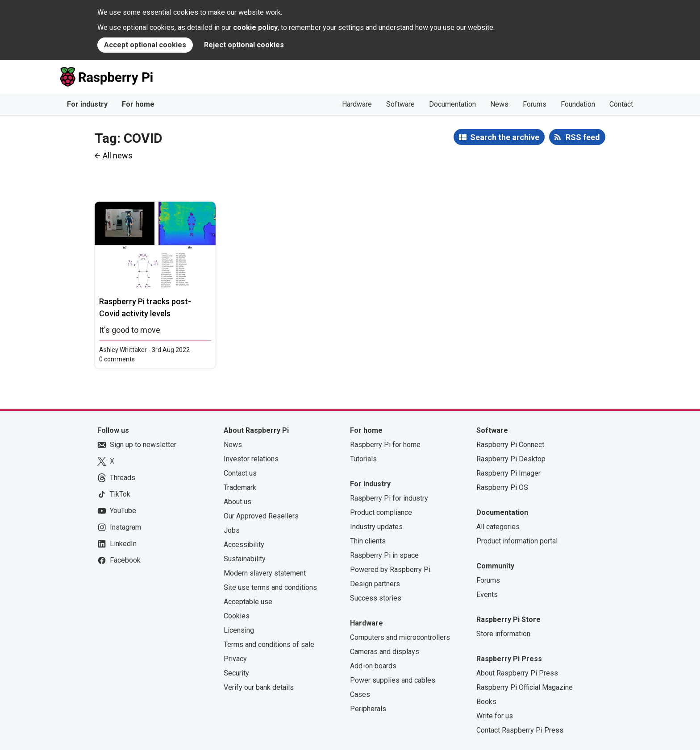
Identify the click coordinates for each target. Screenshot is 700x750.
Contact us (240, 473)
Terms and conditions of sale (269, 644)
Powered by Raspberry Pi (390, 570)
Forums (535, 104)
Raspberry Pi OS (502, 487)
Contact (621, 104)
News (499, 104)
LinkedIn (117, 544)
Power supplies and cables (393, 680)
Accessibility (244, 545)
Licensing (239, 630)
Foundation (578, 104)
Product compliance (381, 512)
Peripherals (368, 709)
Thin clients (368, 541)
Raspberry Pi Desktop (511, 459)
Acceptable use (248, 602)
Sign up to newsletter (137, 445)
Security (236, 673)
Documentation (452, 104)
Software (400, 104)
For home (138, 104)
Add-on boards (373, 666)
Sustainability (245, 559)
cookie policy (255, 27)
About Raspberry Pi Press (517, 673)
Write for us (495, 716)
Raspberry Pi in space (384, 555)
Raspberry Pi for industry (389, 498)
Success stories (376, 598)
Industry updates (376, 527)
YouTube (117, 511)
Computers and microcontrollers (400, 637)
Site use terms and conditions (270, 587)
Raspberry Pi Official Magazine (525, 687)
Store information (503, 634)
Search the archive (505, 137)
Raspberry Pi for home (385, 445)
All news (118, 155)
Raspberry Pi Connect (510, 445)
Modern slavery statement (265, 573)
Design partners (375, 584)
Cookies (237, 616)
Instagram (119, 527)
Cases (360, 694)
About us (237, 502)
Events (487, 595)
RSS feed (583, 137)
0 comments (117, 359)
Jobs (232, 530)
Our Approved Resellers (261, 516)
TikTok (114, 494)
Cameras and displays (385, 652)
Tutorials (363, 459)
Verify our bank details (259, 687)
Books (486, 702)
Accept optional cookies (145, 45)
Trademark (240, 487)
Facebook (119, 560)
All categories (498, 527)
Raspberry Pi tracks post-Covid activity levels (145, 307)
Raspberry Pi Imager (508, 473)
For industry (87, 104)
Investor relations (251, 459)
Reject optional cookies (244, 45)
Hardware (357, 104)
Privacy (235, 659)
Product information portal (517, 541)
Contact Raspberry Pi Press (520, 730)
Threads (116, 478)
